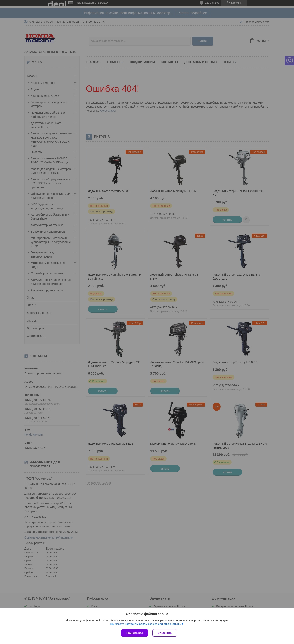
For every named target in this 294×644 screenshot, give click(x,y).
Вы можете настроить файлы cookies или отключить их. (146, 624)
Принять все (135, 633)
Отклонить (165, 633)
